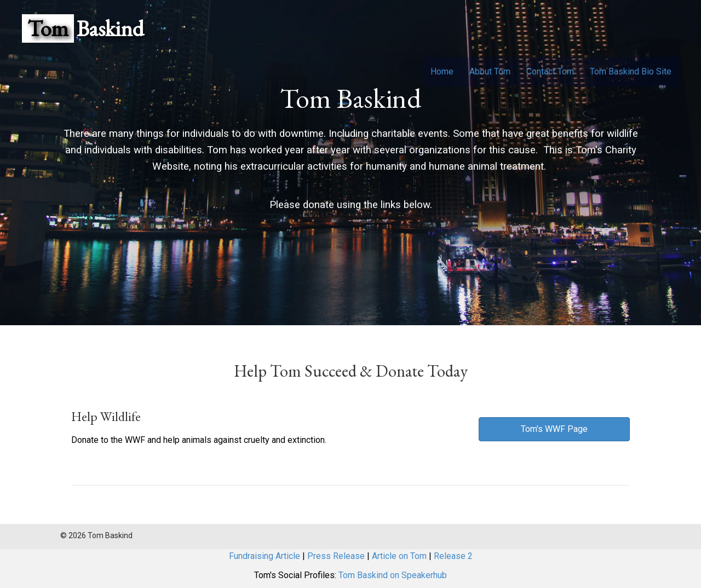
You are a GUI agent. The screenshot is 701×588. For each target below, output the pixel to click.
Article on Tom (399, 556)
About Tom (490, 71)
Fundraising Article (265, 556)
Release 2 (453, 556)
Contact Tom (550, 71)
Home (442, 71)
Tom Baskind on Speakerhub (393, 575)
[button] (554, 429)
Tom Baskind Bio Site (631, 71)
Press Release (336, 556)
